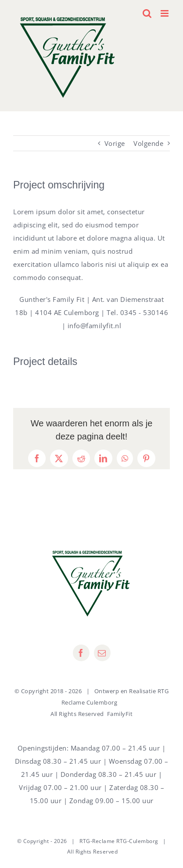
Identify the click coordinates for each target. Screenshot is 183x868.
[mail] (102, 653)
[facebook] (81, 653)
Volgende (148, 143)
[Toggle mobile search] (147, 13)
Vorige (115, 143)
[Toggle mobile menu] (165, 13)
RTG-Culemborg (137, 841)
